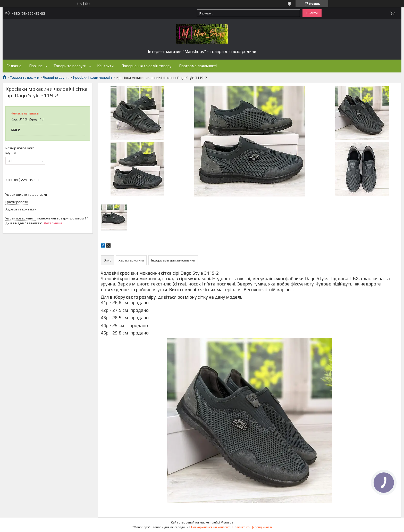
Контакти (105, 66)
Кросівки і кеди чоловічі (93, 77)
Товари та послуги (70, 66)
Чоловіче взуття (56, 77)
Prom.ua (227, 522)
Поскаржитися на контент (210, 527)
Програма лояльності (198, 66)
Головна (14, 66)
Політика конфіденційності (252, 527)
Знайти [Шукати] (312, 13)
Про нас (36, 66)
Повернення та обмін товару (146, 66)
